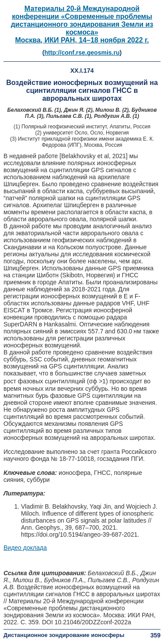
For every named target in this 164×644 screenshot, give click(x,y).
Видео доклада (25, 548)
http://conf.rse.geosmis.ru (82, 53)
